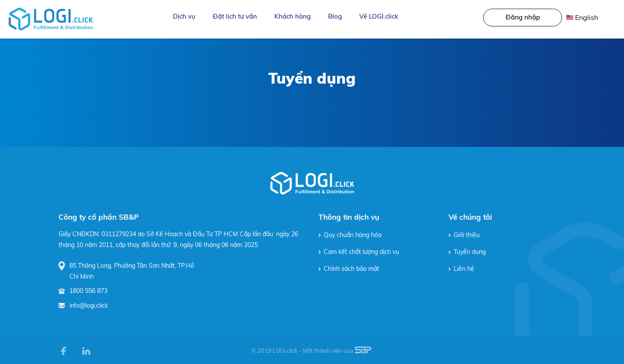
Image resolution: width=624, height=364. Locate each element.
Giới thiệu (464, 235)
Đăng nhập (523, 17)
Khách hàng (292, 16)
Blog (335, 16)
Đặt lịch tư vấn (235, 16)
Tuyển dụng (467, 252)
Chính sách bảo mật (349, 269)
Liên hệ (461, 269)
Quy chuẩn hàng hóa (350, 235)
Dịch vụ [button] (184, 16)
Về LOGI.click (379, 16)
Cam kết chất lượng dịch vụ (359, 252)
